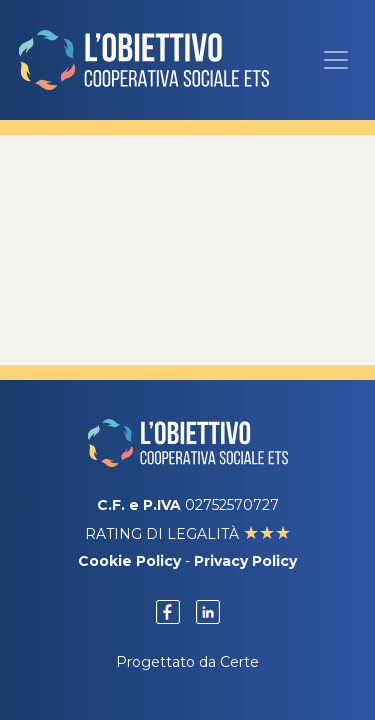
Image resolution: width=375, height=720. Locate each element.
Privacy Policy (245, 561)
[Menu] (336, 60)
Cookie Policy (129, 561)
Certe (239, 662)
